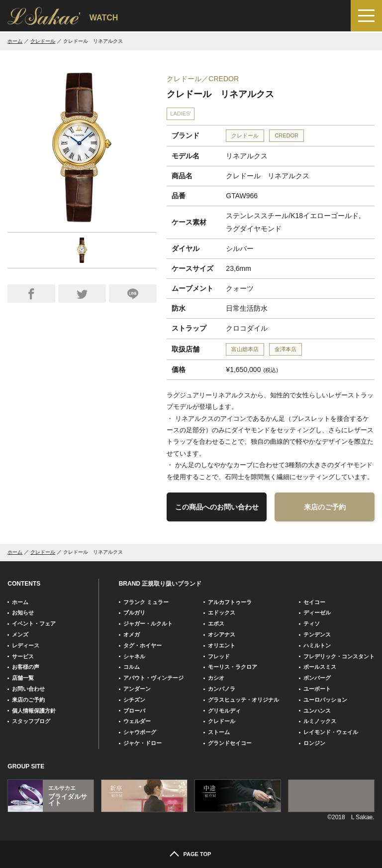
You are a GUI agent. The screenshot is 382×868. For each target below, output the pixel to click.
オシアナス (222, 634)
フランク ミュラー (146, 602)
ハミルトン (317, 645)
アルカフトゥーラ (230, 602)
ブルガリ (134, 613)
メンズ (20, 634)
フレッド (219, 656)
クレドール (43, 41)
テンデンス (317, 634)
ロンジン (314, 743)
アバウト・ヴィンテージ (153, 678)
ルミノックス (320, 721)
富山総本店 (245, 349)
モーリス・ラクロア (233, 667)
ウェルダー (137, 721)
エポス (216, 623)
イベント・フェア (34, 623)
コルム (132, 667)
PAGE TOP (197, 854)
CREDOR (286, 135)
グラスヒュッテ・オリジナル (243, 700)
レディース (26, 645)
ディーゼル (317, 613)
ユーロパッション (325, 700)
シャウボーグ (140, 732)
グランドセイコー (230, 743)
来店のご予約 (325, 507)
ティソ (312, 623)
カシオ (216, 678)
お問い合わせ (28, 689)
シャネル (134, 656)
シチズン (134, 700)
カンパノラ (222, 689)
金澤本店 (286, 349)
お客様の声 (26, 667)
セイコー (314, 602)
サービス (23, 656)
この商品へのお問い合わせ (217, 507)
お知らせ (23, 613)
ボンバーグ (317, 678)
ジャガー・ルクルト (148, 623)
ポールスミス (320, 667)
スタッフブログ (31, 721)
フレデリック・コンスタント (339, 656)
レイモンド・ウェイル (331, 732)
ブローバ (134, 711)
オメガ (132, 634)
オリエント (222, 645)
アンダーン (137, 689)
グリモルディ (224, 711)
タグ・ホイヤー (143, 645)
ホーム (15, 41)
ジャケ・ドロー (143, 743)
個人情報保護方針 (34, 711)
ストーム (219, 732)
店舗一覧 (23, 678)
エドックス (222, 613)
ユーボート (317, 689)
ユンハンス (317, 711)
